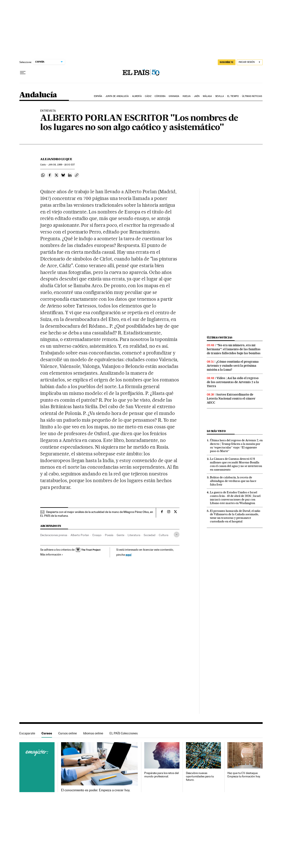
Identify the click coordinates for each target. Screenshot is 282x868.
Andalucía (38, 95)
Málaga (207, 96)
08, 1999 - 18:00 (61, 165)
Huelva (187, 96)
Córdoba (160, 96)
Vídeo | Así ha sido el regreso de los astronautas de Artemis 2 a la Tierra (233, 382)
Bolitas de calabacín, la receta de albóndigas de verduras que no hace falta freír (233, 481)
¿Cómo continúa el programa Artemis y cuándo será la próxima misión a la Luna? (233, 366)
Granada (174, 96)
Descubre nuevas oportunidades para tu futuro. (200, 776)
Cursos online (68, 733)
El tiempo (233, 96)
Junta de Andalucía (117, 96)
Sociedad (150, 535)
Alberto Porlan (80, 535)
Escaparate (27, 733)
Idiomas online (93, 733)
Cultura (164, 535)
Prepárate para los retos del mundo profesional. (161, 775)
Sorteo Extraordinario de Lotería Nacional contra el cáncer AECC (231, 398)
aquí (128, 555)
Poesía (109, 535)
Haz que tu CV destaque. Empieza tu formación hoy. (244, 775)
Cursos (47, 733)
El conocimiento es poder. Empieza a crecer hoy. (96, 790)
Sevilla (220, 96)
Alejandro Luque (56, 159)
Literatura (134, 535)
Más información (52, 554)
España (98, 96)
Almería (137, 96)
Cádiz (148, 96)
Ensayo (97, 535)
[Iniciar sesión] (250, 62)
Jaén (197, 96)
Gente (120, 535)
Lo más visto (216, 431)
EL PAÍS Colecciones (124, 733)
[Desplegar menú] (23, 73)
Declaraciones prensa (54, 535)
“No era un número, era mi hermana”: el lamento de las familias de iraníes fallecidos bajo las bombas (234, 349)
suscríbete (227, 62)
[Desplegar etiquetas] (177, 535)
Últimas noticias (252, 96)
